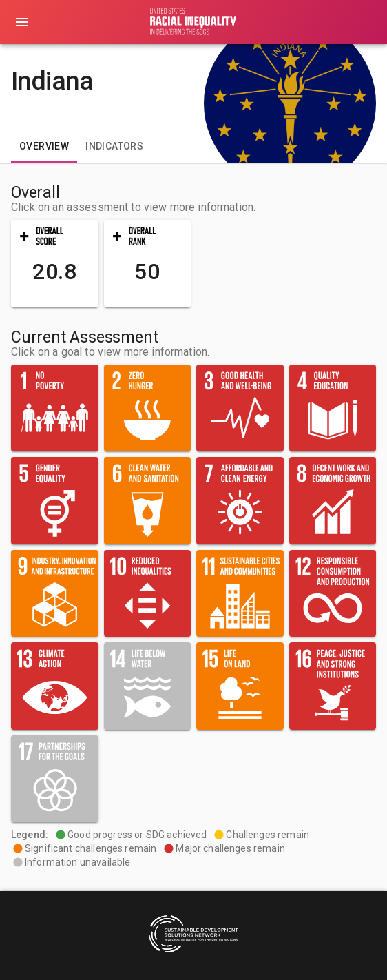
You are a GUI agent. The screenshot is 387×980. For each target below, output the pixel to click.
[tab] (44, 146)
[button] (55, 264)
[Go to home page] (193, 22)
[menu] (22, 22)
